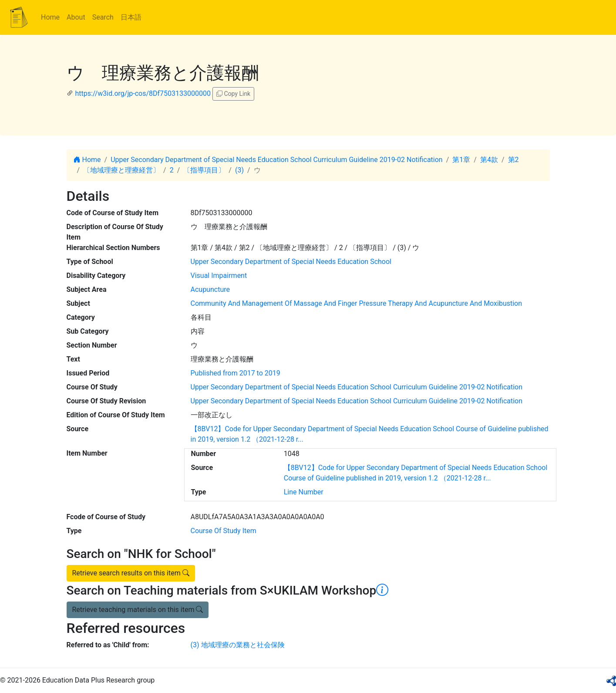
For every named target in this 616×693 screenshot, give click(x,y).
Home (50, 17)
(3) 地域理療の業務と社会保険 (238, 645)
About (76, 17)
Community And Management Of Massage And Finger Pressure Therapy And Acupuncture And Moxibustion (357, 303)
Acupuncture (210, 289)
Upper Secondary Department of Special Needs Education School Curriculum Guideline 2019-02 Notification (277, 160)
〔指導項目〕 (204, 170)
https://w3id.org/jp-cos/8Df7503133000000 (143, 93)
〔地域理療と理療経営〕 (121, 170)
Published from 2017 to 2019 (236, 373)
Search (103, 17)
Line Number (304, 492)
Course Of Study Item (224, 531)
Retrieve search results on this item (131, 573)
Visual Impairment (219, 276)
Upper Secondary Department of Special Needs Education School (291, 262)
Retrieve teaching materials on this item (138, 610)
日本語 (131, 17)
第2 (513, 160)
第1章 (461, 160)
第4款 (489, 160)
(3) (239, 170)
